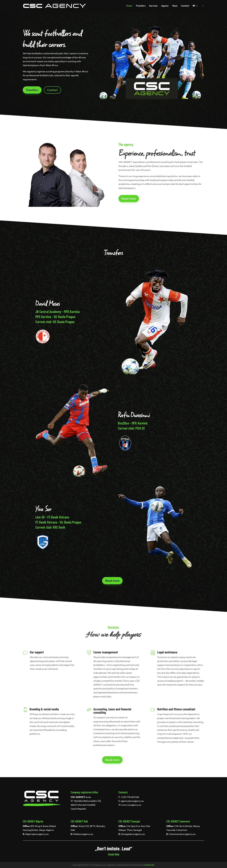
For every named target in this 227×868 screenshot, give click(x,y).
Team (175, 6)
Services (153, 6)
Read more (129, 198)
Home (129, 6)
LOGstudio (149, 865)
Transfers (141, 6)
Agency (165, 6)
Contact (185, 6)
